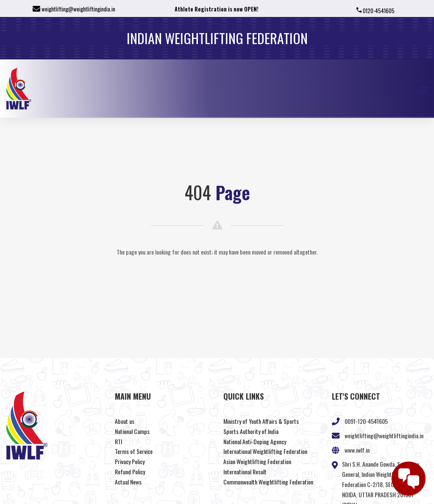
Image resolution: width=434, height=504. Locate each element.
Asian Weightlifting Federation (257, 461)
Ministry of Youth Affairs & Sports (261, 421)
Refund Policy (130, 472)
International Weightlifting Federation (265, 451)
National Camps (132, 431)
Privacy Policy (130, 461)
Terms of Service (134, 451)
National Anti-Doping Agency (255, 441)
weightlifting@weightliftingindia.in (78, 9)
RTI (118, 441)
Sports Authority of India (251, 431)
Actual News (128, 482)
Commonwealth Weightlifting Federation (268, 482)
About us (125, 421)
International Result (245, 472)
